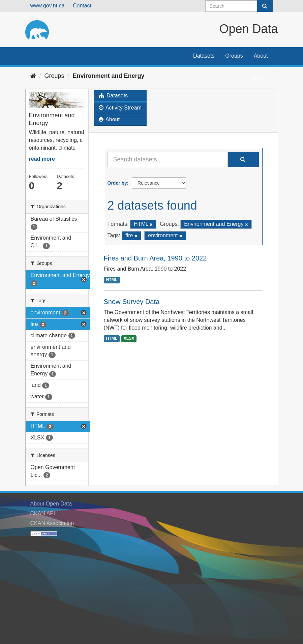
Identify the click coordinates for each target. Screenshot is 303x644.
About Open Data (51, 504)
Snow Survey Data (132, 302)
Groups (234, 56)
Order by (117, 183)
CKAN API (43, 513)
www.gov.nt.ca (48, 6)
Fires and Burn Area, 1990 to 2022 (155, 258)
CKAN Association (52, 523)
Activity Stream (120, 108)
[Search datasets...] (168, 159)
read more (42, 159)
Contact (82, 6)
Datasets (204, 56)
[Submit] (265, 6)
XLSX (129, 339)
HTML (112, 280)
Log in (260, 78)
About (261, 56)
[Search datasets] (239, 6)
